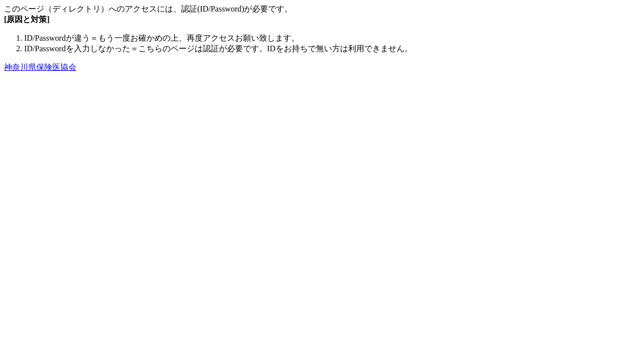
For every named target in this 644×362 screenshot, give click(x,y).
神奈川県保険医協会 (40, 67)
